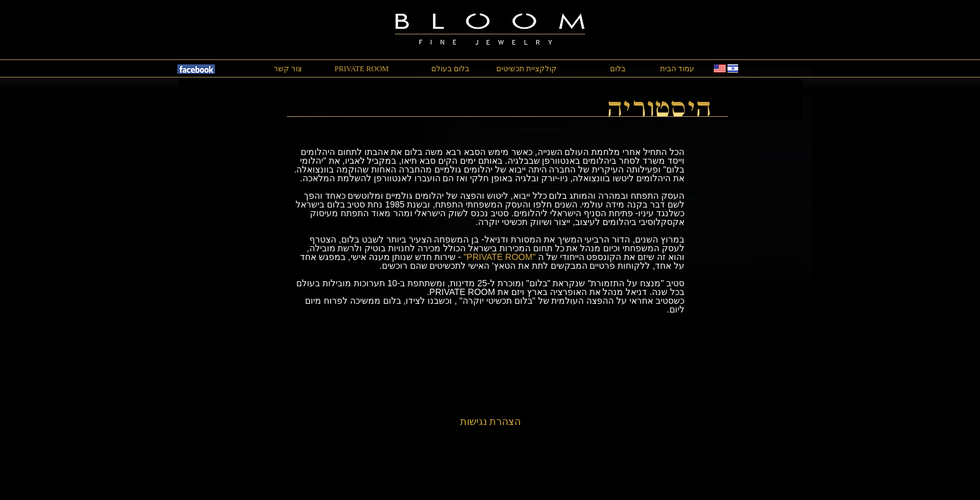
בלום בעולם (450, 69)
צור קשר (288, 69)
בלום (618, 69)
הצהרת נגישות (490, 422)
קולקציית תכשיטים (527, 69)
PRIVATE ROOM (362, 69)
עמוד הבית (677, 69)
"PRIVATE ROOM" (500, 257)
